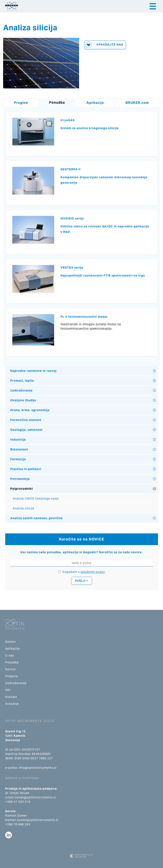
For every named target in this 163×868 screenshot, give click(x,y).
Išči (8, 690)
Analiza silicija (24, 508)
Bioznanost (19, 449)
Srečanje (12, 704)
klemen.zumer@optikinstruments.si (32, 820)
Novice (10, 669)
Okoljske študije (23, 400)
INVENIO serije (72, 218)
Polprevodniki (22, 489)
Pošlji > (82, 581)
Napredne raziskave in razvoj (33, 371)
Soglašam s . (84, 572)
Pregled (21, 103)
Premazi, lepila (22, 381)
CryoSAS (68, 120)
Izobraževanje (21, 390)
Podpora (12, 676)
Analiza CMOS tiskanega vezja (36, 498)
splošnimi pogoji (93, 572)
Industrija (18, 440)
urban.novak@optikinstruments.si (31, 797)
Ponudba (12, 662)
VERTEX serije (72, 268)
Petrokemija (20, 479)
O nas (10, 655)
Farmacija (18, 459)
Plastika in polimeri (26, 469)
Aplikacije (95, 103)
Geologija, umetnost (26, 430)
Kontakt (11, 697)
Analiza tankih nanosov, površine (37, 518)
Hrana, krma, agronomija (30, 410)
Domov (10, 642)
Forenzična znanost (26, 420)
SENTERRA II (71, 169)
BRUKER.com (137, 103)
